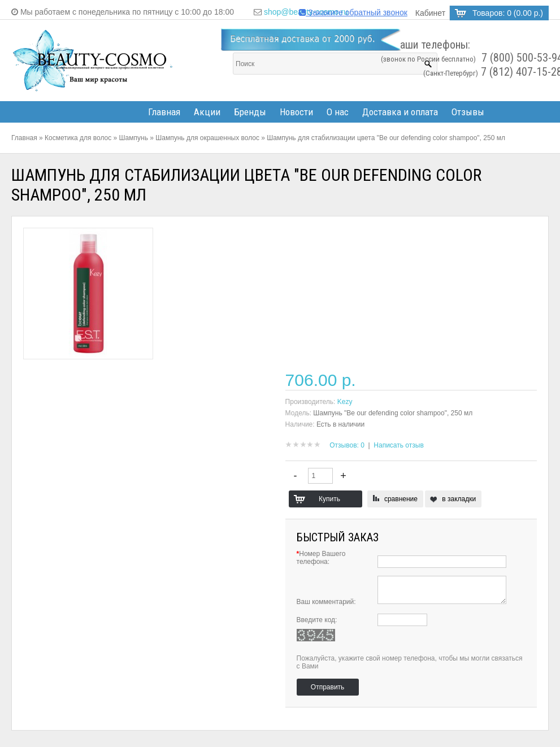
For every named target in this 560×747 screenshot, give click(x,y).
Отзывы (468, 112)
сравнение (401, 499)
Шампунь (134, 138)
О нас (338, 112)
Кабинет (430, 13)
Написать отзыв (398, 445)
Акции (207, 112)
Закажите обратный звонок (353, 12)
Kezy (345, 402)
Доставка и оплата (400, 112)
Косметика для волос (78, 138)
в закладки (459, 499)
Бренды (250, 112)
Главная (164, 112)
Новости (296, 112)
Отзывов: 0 (347, 445)
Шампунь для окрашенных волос (207, 138)
